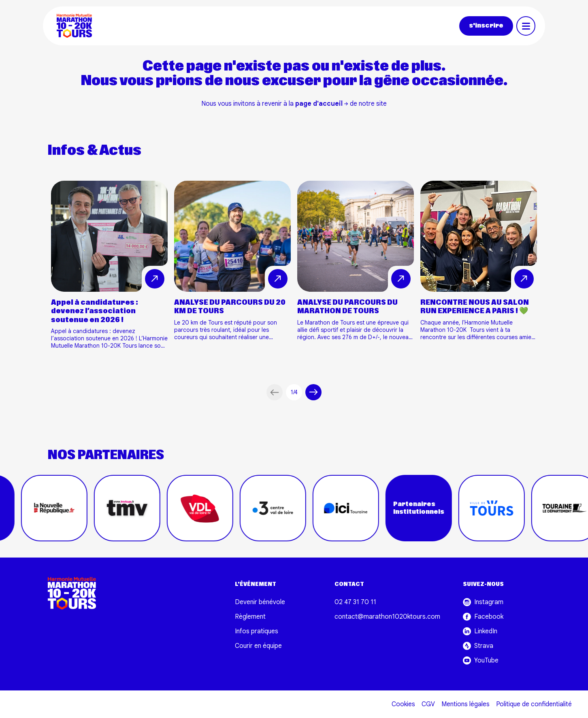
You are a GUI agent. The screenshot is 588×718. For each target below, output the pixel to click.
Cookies (403, 704)
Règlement (250, 617)
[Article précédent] (275, 392)
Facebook (483, 617)
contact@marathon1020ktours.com (387, 617)
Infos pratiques (257, 631)
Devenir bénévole (260, 602)
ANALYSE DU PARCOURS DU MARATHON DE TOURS (347, 307)
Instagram (483, 602)
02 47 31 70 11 (355, 602)
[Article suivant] (313, 392)
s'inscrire (486, 26)
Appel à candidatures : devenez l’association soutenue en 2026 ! (95, 311)
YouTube (481, 660)
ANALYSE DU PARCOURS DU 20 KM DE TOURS (230, 307)
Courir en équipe (258, 646)
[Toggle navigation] (526, 26)
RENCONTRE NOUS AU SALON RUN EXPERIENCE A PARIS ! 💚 (475, 307)
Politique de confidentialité (534, 704)
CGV (428, 704)
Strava (478, 646)
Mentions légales (465, 704)
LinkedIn (480, 631)
